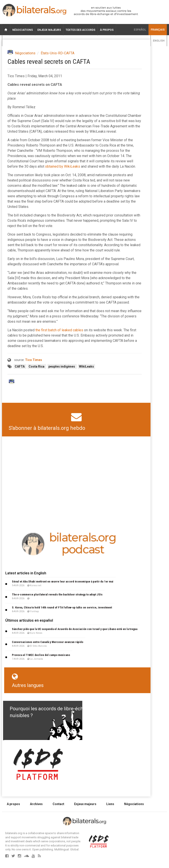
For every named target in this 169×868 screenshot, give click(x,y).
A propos (13, 804)
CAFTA (20, 366)
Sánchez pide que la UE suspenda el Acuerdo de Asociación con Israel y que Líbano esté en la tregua (75, 629)
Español (140, 30)
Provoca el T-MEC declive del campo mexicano (41, 655)
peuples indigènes (62, 366)
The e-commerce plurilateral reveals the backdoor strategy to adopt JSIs (57, 594)
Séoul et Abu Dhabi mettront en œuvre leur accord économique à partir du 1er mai (63, 581)
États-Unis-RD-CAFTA (58, 53)
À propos (107, 30)
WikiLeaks (86, 366)
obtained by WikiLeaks (63, 166)
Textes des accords (80, 30)
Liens (110, 804)
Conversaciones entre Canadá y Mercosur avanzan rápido (48, 642)
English (159, 41)
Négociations (23, 30)
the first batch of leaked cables (59, 330)
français (158, 30)
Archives (36, 804)
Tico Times (34, 360)
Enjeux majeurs (49, 30)
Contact (58, 804)
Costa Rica (37, 366)
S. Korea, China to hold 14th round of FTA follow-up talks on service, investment (62, 607)
